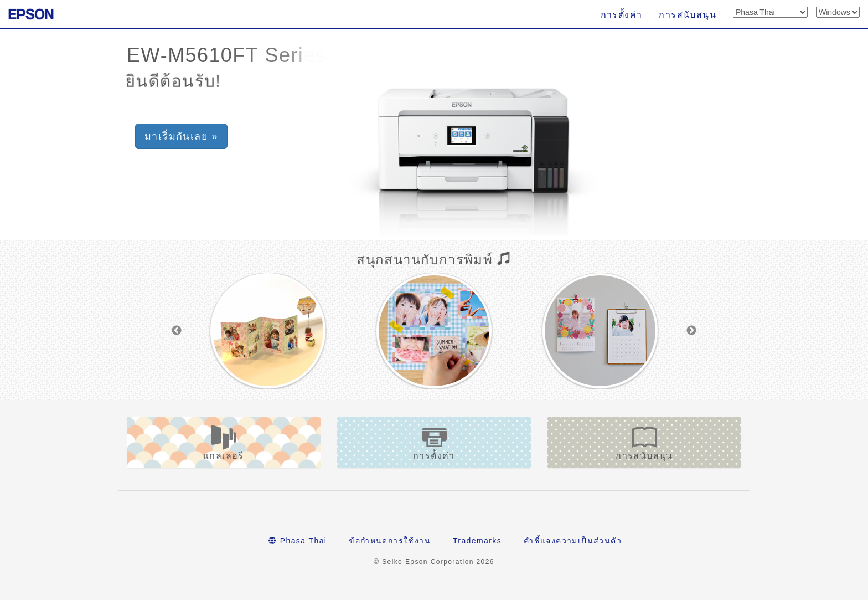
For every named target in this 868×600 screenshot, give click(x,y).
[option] (268, 331)
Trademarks (477, 541)
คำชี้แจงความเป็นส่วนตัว (573, 541)
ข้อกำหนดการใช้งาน (390, 541)
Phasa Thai (298, 541)
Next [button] (691, 331)
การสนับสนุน (688, 15)
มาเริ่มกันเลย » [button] (181, 136)
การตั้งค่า (622, 15)
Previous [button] (177, 331)
